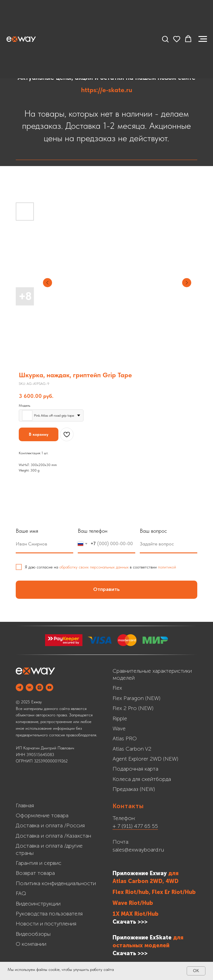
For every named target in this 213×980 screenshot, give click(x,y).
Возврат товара (35, 873)
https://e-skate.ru (107, 90)
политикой (167, 567)
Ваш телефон (93, 531)
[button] (165, 39)
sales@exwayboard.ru (138, 850)
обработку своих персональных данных (94, 567)
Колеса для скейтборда (142, 779)
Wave (119, 728)
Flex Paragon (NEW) (136, 698)
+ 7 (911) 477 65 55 (135, 826)
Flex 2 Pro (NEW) (133, 708)
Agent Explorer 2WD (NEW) (145, 759)
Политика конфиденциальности (56, 883)
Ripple (120, 718)
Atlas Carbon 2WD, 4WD (146, 881)
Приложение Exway (140, 873)
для (173, 873)
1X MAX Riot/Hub (136, 914)
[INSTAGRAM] (39, 687)
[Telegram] (20, 687)
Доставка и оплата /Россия (50, 825)
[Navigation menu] (203, 39)
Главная (25, 805)
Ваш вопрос (153, 531)
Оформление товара (42, 815)
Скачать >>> (130, 922)
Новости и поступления (46, 924)
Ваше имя (27, 531)
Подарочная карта (135, 769)
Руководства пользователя (49, 914)
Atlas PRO (125, 738)
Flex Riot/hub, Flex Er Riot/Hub (154, 892)
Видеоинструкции (38, 904)
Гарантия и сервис (39, 863)
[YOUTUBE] (49, 687)
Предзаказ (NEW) (134, 789)
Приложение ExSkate (142, 938)
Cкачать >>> (130, 953)
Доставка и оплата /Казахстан (53, 836)
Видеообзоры (33, 934)
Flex (117, 688)
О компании (31, 944)
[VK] (29, 687)
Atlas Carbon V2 (132, 749)
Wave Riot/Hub (133, 903)
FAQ (21, 893)
